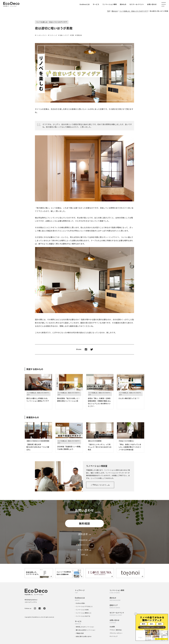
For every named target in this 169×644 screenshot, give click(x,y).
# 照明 (72, 35)
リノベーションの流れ (82, 610)
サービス (96, 4)
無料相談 (84, 523)
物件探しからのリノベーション (85, 627)
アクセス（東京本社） (116, 630)
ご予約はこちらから (100, 485)
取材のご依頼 (84, 550)
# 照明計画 (78, 35)
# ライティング (52, 35)
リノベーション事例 (110, 4)
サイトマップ (113, 636)
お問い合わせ (152, 4)
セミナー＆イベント (137, 4)
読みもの (123, 4)
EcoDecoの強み (80, 603)
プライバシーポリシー (116, 633)
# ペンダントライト (41, 35)
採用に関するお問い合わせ (84, 636)
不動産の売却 (80, 633)
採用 (84, 555)
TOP (108, 11)
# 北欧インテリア (63, 35)
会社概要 (112, 627)
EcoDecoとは (85, 4)
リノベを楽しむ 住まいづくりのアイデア (134, 11)
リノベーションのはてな (83, 616)
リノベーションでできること (84, 606)
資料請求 (84, 534)
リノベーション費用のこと (84, 613)
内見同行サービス (84, 545)
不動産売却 (84, 540)
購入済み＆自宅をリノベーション (86, 630)
